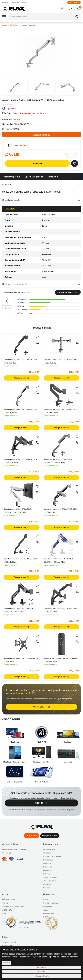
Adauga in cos (22, 378)
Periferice (14, 25)
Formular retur (49, 913)
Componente (48, 860)
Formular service (9, 899)
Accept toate (41, 967)
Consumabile (48, 888)
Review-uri (53, 177)
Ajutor (46, 910)
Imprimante (48, 867)
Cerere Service (41, 707)
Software (47, 874)
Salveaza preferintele (42, 976)
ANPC (5, 913)
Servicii (24, 2)
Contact (5, 2)
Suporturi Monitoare (28, 25)
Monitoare (47, 863)
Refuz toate (42, 972)
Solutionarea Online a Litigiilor (14, 906)
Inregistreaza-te (50, 836)
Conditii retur (7, 853)
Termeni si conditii (9, 942)
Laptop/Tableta (49, 849)
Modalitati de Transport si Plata (14, 849)
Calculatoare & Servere (52, 856)
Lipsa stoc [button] (11, 109)
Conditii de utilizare (51, 903)
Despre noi (15, 2)
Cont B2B (74, 2)
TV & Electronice (50, 881)
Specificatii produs (34, 177)
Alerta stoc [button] (37, 164)
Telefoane (47, 853)
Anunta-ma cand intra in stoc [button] (33, 113)
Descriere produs (12, 177)
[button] (4, 17)
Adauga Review (68, 292)
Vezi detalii (7, 963)
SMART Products (50, 877)
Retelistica (47, 884)
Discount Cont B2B (41, 135)
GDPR (46, 917)
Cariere (5, 903)
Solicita (41, 803)
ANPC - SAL (7, 910)
